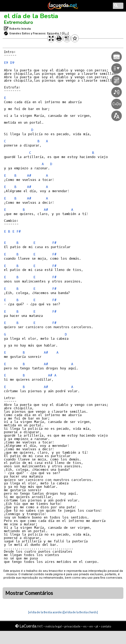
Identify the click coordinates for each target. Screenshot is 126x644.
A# (29, 176)
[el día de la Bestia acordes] (46, 612)
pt (97, 626)
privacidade (72, 626)
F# (19, 231)
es (85, 626)
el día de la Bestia (31, 16)
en (91, 626)
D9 (12, 63)
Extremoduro (19, 22)
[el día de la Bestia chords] (81, 612)
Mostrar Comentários (29, 593)
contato (106, 626)
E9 (6, 63)
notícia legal (54, 626)
